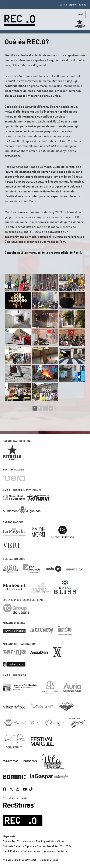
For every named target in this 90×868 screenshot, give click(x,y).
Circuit (61, 841)
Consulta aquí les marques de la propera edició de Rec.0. (43, 253)
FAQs (68, 846)
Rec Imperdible (45, 841)
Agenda (29, 846)
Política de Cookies (48, 860)
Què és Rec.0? (11, 841)
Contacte (62, 851)
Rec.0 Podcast (11, 851)
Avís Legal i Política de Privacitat (19, 860)
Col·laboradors (32, 851)
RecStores (19, 805)
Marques (28, 841)
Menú (80, 15)
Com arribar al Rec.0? (50, 846)
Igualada (48, 851)
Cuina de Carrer (12, 846)
